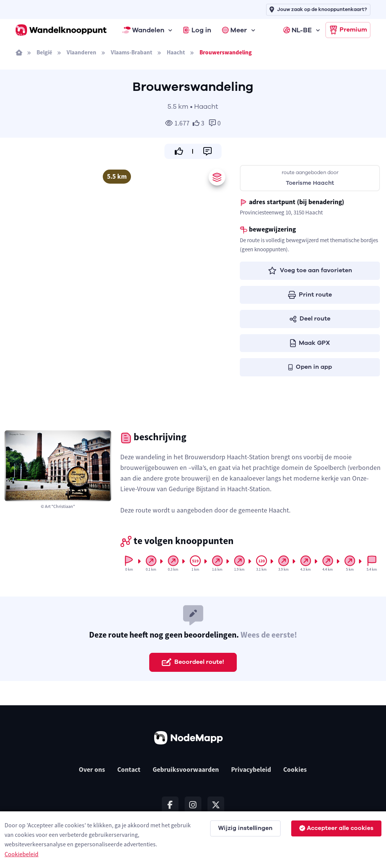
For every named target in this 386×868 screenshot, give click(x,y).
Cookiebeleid (22, 854)
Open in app (310, 367)
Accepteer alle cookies (336, 828)
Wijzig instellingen (245, 828)
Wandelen (144, 30)
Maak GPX (310, 343)
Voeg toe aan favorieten (310, 270)
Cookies (295, 770)
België (44, 52)
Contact (129, 770)
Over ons (92, 770)
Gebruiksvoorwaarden (186, 770)
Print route (310, 295)
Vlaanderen (81, 52)
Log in (197, 30)
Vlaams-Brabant (132, 52)
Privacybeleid (251, 770)
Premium (348, 30)
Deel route (310, 319)
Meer (234, 30)
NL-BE (297, 30)
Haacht (176, 52)
